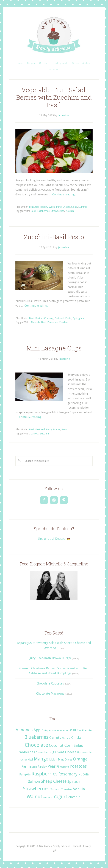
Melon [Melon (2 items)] (53, 760)
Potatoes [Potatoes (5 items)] (78, 766)
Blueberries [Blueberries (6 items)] (36, 737)
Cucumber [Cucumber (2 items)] (42, 752)
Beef (32, 429)
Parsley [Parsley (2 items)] (42, 767)
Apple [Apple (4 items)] (38, 730)
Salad (74, 207)
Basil (33, 211)
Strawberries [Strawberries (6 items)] (36, 789)
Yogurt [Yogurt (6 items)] (60, 797)
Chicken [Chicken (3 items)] (77, 738)
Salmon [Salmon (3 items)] (34, 782)
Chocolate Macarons (50, 694)
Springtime (79, 318)
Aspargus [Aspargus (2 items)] (50, 730)
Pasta (64, 429)
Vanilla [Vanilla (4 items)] (79, 789)
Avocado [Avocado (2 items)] (62, 730)
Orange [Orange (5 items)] (80, 759)
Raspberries (43, 211)
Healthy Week (47, 207)
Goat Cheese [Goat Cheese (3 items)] (67, 752)
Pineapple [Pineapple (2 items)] (63, 767)
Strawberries (57, 211)
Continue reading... (64, 194)
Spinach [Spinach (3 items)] (74, 782)
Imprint (77, 846)
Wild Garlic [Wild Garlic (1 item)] (48, 798)
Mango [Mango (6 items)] (41, 759)
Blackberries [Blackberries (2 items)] (85, 730)
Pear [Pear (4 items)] (52, 766)
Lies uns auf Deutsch (54, 539)
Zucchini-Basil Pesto (54, 237)
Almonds (35, 322)
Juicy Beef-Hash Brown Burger (50, 658)
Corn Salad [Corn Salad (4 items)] (74, 745)
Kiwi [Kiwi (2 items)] (30, 760)
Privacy (87, 846)
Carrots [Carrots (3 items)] (55, 738)
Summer (83, 207)
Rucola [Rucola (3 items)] (84, 774)
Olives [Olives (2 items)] (68, 760)
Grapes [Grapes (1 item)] (24, 760)
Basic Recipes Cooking (41, 318)
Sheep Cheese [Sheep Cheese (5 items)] (54, 781)
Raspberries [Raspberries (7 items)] (44, 774)
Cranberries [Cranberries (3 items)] (26, 752)
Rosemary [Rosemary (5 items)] (68, 774)
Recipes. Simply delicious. (54, 35)
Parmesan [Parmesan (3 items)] (29, 766)
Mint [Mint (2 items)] (61, 760)
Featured (34, 207)
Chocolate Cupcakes (50, 683)
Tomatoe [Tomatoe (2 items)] (67, 789)
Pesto (68, 318)
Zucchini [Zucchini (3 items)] (75, 797)
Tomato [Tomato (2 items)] (55, 789)
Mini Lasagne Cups (54, 348)
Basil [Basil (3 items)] (72, 730)
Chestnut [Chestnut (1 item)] (66, 738)
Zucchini (70, 211)
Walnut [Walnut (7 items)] (34, 797)
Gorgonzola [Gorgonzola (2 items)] (84, 752)
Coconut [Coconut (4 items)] (56, 745)
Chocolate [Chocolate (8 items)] (36, 745)
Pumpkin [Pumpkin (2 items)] (25, 774)
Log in (54, 850)
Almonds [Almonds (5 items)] (24, 730)
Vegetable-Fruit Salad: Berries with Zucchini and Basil (54, 97)
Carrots (35, 434)
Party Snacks (63, 207)
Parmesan (53, 322)
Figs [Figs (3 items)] (53, 752)
